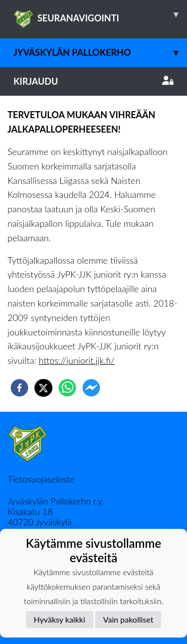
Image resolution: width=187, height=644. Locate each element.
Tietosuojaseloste (41, 479)
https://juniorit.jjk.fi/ (77, 360)
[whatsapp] (67, 388)
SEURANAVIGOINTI (100, 14)
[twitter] (43, 388)
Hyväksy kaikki (60, 619)
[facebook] (19, 388)
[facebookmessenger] (91, 388)
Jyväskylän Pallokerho (100, 53)
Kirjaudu (93, 81)
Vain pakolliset (128, 619)
